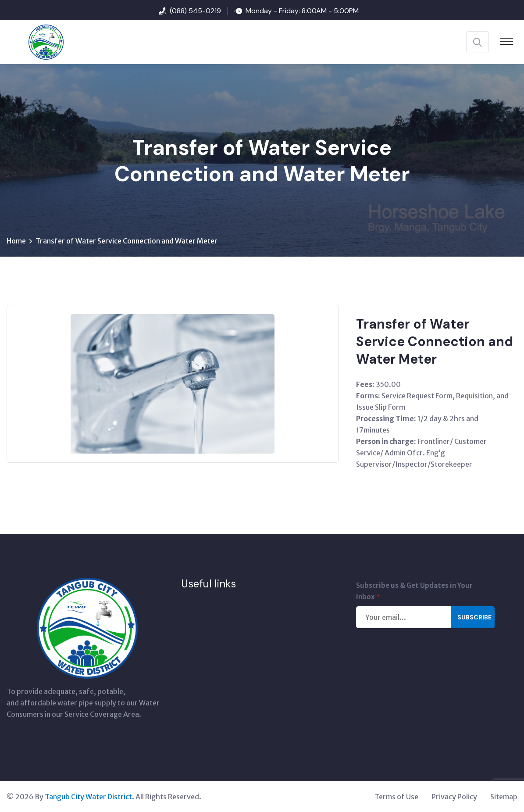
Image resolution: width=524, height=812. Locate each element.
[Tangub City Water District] (35, 41)
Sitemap (504, 797)
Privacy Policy (454, 797)
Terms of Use (396, 797)
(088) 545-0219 (195, 11)
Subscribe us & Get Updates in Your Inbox (414, 592)
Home (16, 241)
